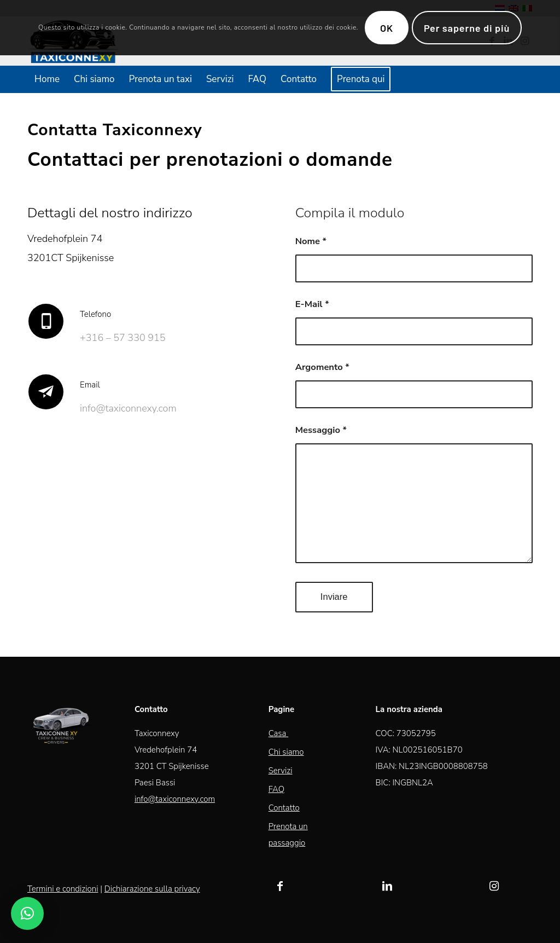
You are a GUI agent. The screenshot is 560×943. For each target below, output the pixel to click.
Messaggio (321, 430)
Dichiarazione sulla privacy (152, 889)
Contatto (284, 808)
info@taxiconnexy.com (175, 799)
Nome (311, 241)
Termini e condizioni (63, 889)
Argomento (322, 367)
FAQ (276, 789)
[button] (27, 913)
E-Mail (312, 304)
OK (387, 28)
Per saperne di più (467, 28)
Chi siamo (286, 752)
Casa (278, 733)
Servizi (281, 771)
